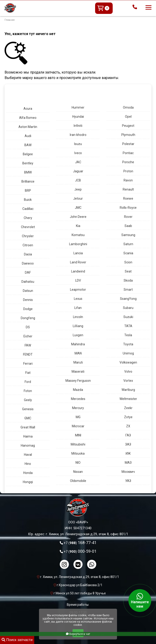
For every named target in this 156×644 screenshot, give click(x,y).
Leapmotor (78, 290)
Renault (128, 189)
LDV (78, 280)
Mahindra (78, 344)
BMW (28, 172)
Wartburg (128, 390)
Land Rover (78, 262)
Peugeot (128, 126)
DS (28, 327)
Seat (128, 271)
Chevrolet (28, 227)
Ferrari (28, 364)
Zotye (128, 417)
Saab (128, 226)
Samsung (128, 235)
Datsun (28, 291)
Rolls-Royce (128, 208)
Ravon (128, 180)
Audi (28, 136)
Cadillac (28, 209)
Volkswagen (128, 362)
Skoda (128, 280)
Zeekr (128, 408)
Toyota (128, 344)
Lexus (78, 299)
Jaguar (78, 171)
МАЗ (128, 463)
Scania (128, 253)
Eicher (28, 336)
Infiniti (78, 126)
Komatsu (78, 235)
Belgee (28, 154)
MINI (78, 435)
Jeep (78, 189)
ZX (128, 426)
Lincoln (78, 317)
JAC (78, 162)
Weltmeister (128, 399)
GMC (28, 418)
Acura (28, 109)
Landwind (78, 271)
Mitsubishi (78, 444)
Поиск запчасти (17, 640)
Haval (28, 455)
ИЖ (128, 453)
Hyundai (78, 117)
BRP (28, 191)
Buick (28, 200)
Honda (28, 473)
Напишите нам (140, 601)
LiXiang (78, 326)
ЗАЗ (128, 444)
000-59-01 (80, 551)
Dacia (28, 254)
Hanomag (28, 445)
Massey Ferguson (78, 381)
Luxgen (78, 335)
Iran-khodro (78, 135)
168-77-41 (80, 543)
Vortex (128, 381)
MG (78, 417)
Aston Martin (28, 127)
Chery (28, 218)
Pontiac (128, 153)
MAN (78, 353)
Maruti (78, 362)
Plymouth (128, 135)
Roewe (128, 199)
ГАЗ (128, 435)
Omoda (128, 107)
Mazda (78, 390)
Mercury (78, 408)
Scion (128, 262)
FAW (28, 345)
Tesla (128, 335)
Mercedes (78, 399)
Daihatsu (28, 282)
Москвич (128, 472)
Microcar (78, 426)
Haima (28, 436)
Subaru (128, 308)
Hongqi (28, 482)
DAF (28, 272)
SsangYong (128, 299)
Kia (78, 226)
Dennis (28, 300)
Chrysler (28, 236)
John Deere (78, 217)
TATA (128, 326)
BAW (28, 145)
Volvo (128, 372)
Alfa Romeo (28, 118)
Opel (128, 117)
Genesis (28, 409)
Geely (28, 400)
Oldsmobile (78, 481)
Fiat (28, 373)
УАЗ (128, 481)
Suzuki (128, 317)
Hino (28, 464)
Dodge (28, 309)
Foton (28, 391)
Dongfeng (28, 318)
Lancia (78, 253)
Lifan (78, 308)
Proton (128, 171)
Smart (128, 290)
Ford (28, 382)
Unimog (128, 353)
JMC (78, 208)
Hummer (78, 107)
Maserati (78, 372)
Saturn (128, 244)
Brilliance (28, 181)
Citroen (28, 245)
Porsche (128, 162)
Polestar (128, 144)
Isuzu (78, 144)
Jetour (78, 199)
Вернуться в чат (78, 634)
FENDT (28, 354)
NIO (78, 463)
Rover (128, 217)
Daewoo (28, 263)
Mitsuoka (78, 453)
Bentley (28, 163)
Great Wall (28, 427)
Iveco (78, 153)
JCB (78, 180)
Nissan (78, 472)
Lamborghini (78, 244)
